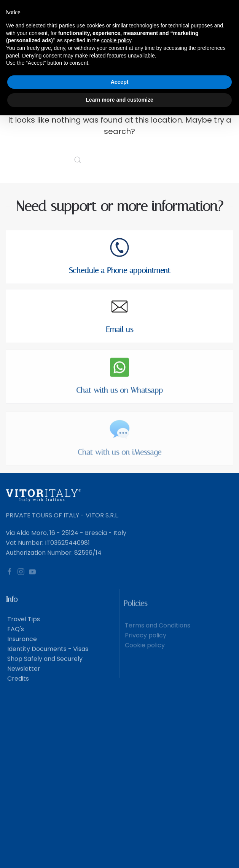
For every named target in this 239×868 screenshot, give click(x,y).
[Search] (120, 160)
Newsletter (23, 676)
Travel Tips (23, 627)
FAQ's (15, 637)
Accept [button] (120, 82)
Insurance (21, 647)
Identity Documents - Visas (47, 657)
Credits (17, 686)
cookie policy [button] (116, 40)
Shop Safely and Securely (44, 666)
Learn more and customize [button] (119, 100)
